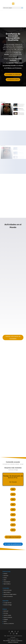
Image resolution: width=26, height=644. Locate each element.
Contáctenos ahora (13, 80)
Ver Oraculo (13, 482)
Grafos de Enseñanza (8, 596)
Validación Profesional (13, 642)
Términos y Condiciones (9, 623)
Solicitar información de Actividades (13, 337)
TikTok (5, 621)
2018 (13, 510)
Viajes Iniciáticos (7, 584)
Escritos (5, 578)
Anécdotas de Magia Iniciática (10, 594)
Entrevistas (6, 576)
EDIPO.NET (6, 611)
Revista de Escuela (7, 590)
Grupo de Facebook (8, 617)
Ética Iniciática (7, 641)
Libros (5, 580)
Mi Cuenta (6, 613)
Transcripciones (7, 582)
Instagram (6, 619)
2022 (13, 489)
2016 (13, 499)
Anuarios (5, 574)
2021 (13, 504)
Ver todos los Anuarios (13, 537)
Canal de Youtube (7, 615)
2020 (13, 520)
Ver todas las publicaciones (13, 544)
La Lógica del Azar (7, 603)
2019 (13, 494)
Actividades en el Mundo (13, 74)
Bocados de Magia (8, 605)
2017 (13, 525)
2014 (13, 530)
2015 (13, 515)
